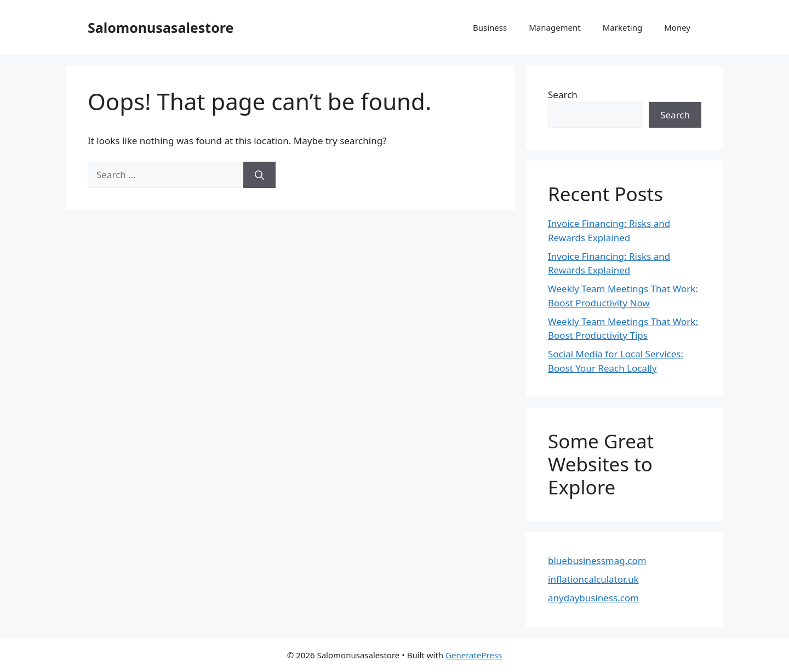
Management (555, 27)
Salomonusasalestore (161, 27)
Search (563, 95)
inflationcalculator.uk (593, 579)
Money (677, 27)
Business (490, 27)
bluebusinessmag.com (597, 560)
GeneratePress (474, 655)
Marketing (622, 27)
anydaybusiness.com (593, 598)
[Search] (259, 175)
